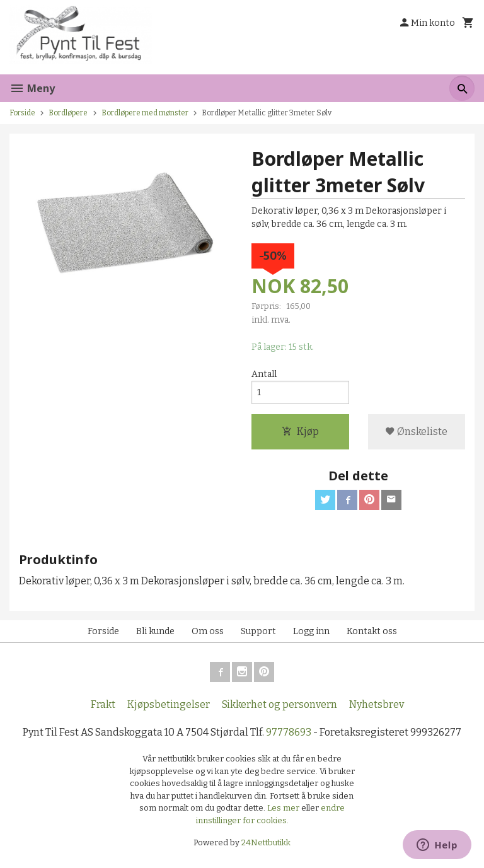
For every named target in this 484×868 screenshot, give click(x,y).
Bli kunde (155, 631)
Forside (22, 113)
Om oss (208, 631)
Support (258, 631)
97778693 (289, 732)
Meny (32, 88)
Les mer (284, 808)
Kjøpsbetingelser (169, 704)
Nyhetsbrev (377, 704)
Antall (264, 374)
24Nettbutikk (266, 842)
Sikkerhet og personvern (279, 704)
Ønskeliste (416, 431)
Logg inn (311, 631)
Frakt (103, 704)
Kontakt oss (372, 631)
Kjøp (300, 431)
